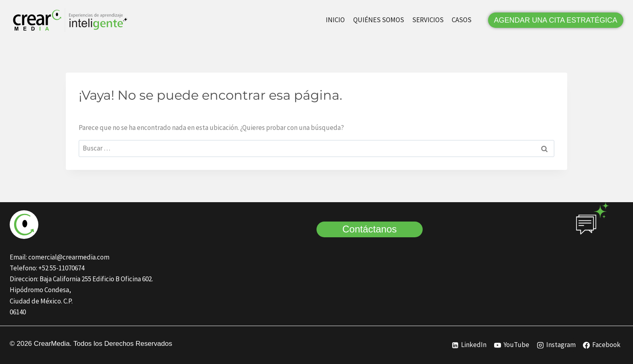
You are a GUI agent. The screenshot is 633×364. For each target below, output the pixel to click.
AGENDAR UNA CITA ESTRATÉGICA (556, 20)
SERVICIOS (428, 20)
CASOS (462, 20)
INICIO (335, 20)
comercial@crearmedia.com (69, 257)
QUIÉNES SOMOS (379, 20)
